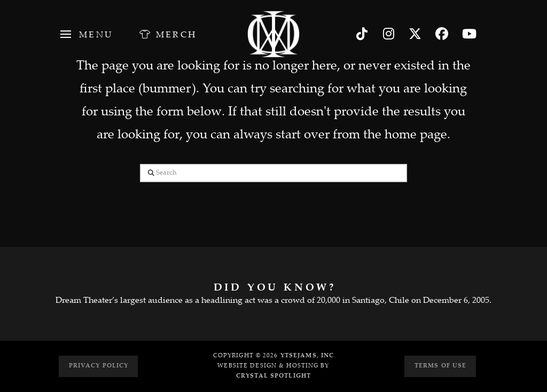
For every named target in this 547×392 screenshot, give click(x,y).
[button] (86, 34)
